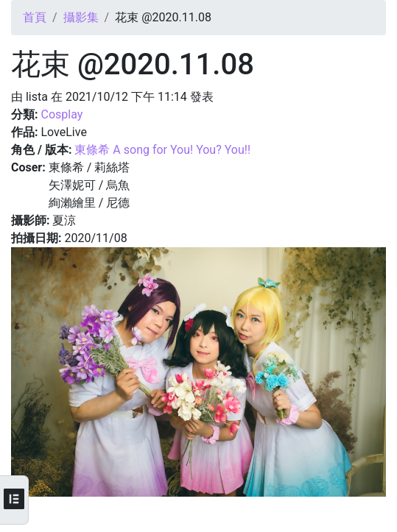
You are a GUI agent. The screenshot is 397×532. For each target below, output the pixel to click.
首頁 (35, 17)
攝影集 (81, 17)
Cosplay (62, 114)
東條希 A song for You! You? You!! (162, 150)
